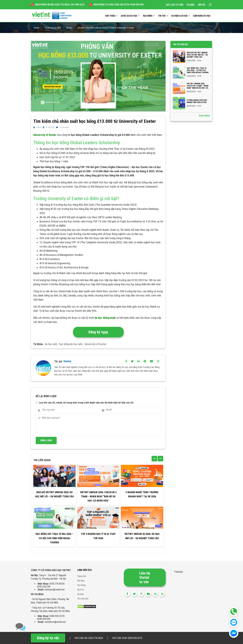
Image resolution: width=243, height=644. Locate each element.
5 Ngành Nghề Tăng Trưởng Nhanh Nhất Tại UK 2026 (142, 494)
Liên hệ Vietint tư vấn (145, 578)
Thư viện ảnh (83, 599)
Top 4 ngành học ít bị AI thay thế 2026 (98, 536)
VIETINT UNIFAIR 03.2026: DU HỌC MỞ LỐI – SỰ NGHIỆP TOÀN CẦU (142, 536)
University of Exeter (95, 344)
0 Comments (65, 127)
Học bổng (148, 16)
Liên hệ (201, 5)
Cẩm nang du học (202, 16)
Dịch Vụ (81, 590)
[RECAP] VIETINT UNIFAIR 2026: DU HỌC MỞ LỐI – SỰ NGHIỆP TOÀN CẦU (54, 494)
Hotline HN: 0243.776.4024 (89, 638)
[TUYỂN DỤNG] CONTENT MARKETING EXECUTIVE (197, 101)
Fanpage (179, 572)
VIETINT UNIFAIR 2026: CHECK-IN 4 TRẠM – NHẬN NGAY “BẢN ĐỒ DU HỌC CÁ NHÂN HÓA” (98, 496)
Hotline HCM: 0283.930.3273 (127, 638)
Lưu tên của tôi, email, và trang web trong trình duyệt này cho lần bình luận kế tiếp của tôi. (86, 403)
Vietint (39, 127)
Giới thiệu (110, 16)
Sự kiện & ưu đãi (179, 16)
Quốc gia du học (129, 16)
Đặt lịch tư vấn (175, 5)
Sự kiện (190, 5)
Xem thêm (204, 116)
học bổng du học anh (71, 344)
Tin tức (162, 16)
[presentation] (154, 459)
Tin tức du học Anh (53, 28)
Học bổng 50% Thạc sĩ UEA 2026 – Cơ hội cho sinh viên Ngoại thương (54, 538)
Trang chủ (82, 576)
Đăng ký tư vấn (48, 638)
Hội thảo (81, 581)
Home (37, 28)
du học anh (51, 344)
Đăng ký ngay (98, 332)
